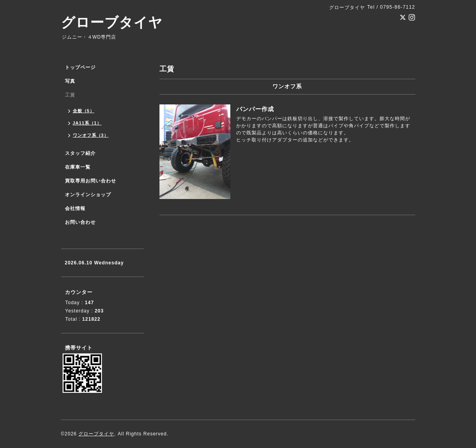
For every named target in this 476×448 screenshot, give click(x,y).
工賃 (70, 95)
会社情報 (75, 208)
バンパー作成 (255, 109)
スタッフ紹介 (80, 153)
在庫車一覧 (78, 167)
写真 (70, 81)
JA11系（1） (87, 123)
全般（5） (84, 111)
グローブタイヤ (112, 22)
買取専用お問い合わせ (91, 181)
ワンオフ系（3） (91, 135)
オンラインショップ (88, 195)
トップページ (80, 67)
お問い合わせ (80, 222)
